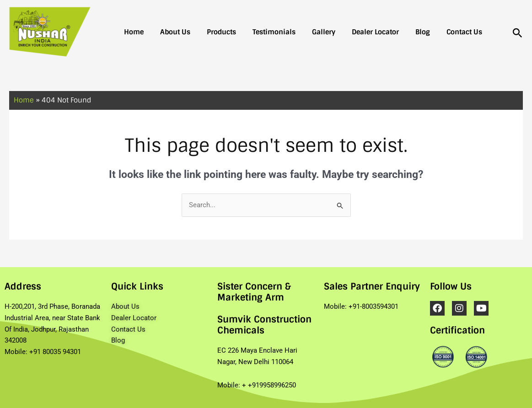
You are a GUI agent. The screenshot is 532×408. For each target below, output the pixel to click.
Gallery (307, 32)
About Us (170, 32)
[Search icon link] (518, 33)
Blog (399, 32)
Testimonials (261, 32)
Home (132, 32)
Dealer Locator (355, 32)
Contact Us (437, 32)
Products (212, 32)
